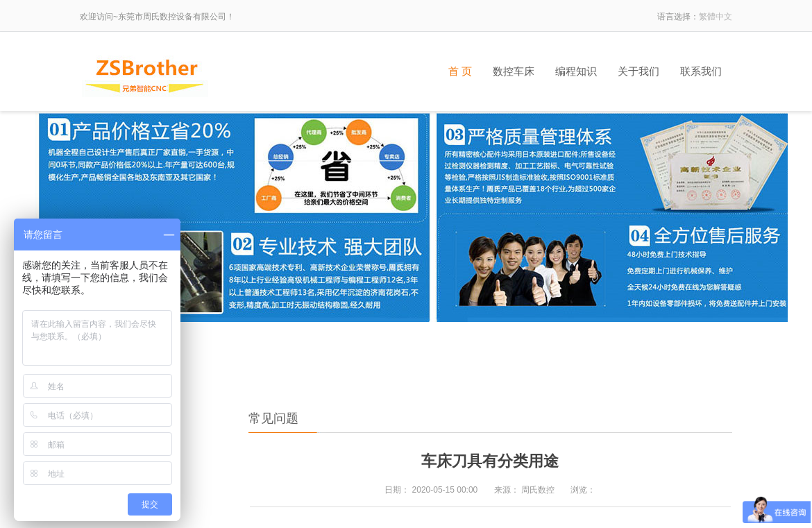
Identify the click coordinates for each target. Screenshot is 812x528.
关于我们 (638, 71)
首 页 (460, 71)
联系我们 (701, 71)
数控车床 (514, 71)
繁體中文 (716, 17)
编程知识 (576, 71)
